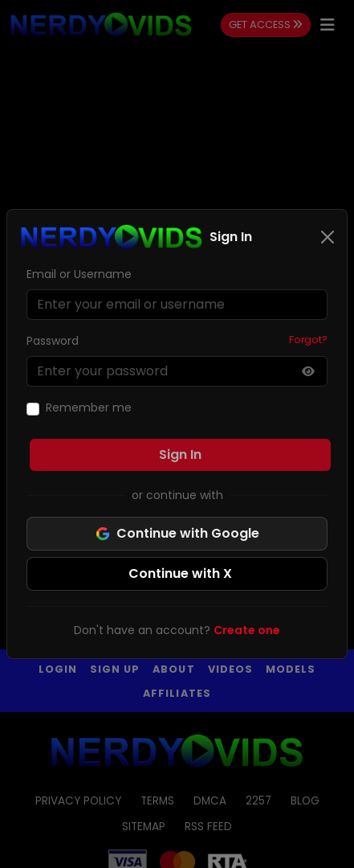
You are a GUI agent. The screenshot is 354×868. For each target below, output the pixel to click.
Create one (247, 630)
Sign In (180, 454)
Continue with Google (177, 533)
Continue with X (180, 573)
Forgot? (308, 340)
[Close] (328, 237)
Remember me (89, 407)
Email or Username (79, 274)
